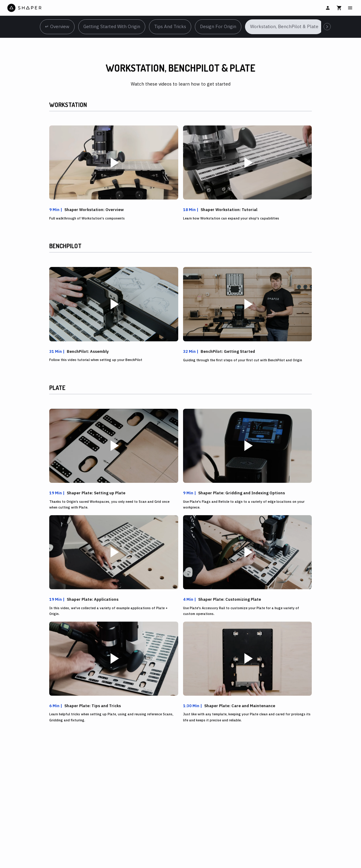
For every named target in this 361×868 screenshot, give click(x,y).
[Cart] (339, 8)
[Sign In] (328, 8)
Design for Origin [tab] (218, 26)
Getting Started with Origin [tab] (112, 26)
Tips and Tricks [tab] (170, 26)
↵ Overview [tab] (57, 26)
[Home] (93, 8)
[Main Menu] (350, 8)
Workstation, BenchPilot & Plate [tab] (284, 26)
